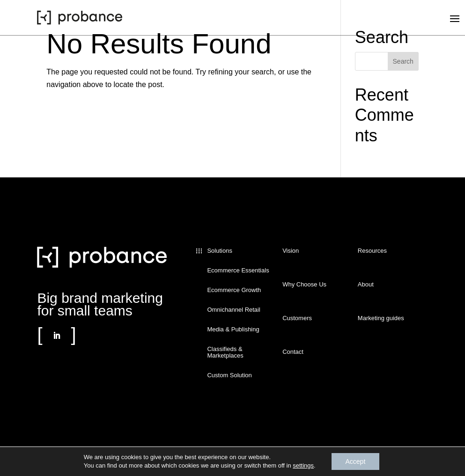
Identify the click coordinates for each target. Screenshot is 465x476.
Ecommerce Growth (234, 290)
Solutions (219, 251)
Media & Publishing (233, 330)
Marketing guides (381, 318)
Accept (356, 461)
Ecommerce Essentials (238, 271)
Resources (372, 251)
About (366, 285)
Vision (291, 251)
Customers (297, 318)
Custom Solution (229, 375)
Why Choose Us (304, 285)
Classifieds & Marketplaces (225, 352)
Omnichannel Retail (233, 310)
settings (303, 465)
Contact (293, 352)
